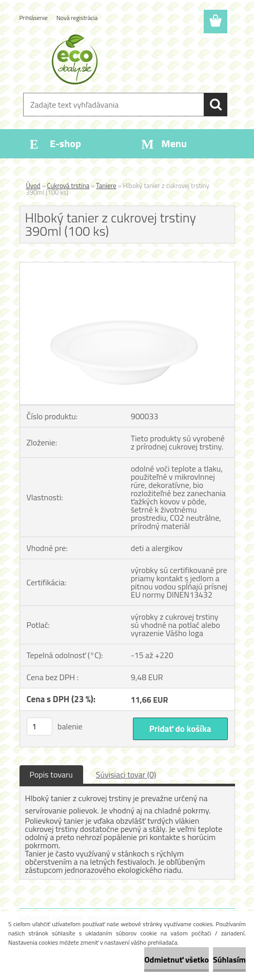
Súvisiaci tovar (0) (126, 774)
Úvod (33, 186)
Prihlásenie (34, 18)
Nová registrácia (77, 18)
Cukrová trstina (69, 186)
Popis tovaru (51, 774)
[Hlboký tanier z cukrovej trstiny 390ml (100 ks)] (127, 267)
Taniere (106, 186)
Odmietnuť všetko (177, 959)
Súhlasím (229, 959)
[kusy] (40, 727)
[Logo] (121, 59)
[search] (216, 105)
